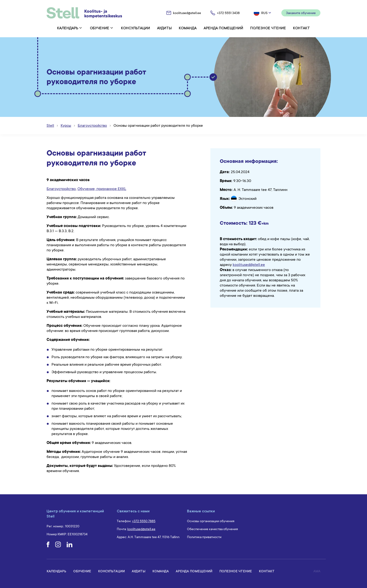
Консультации (136, 28)
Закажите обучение (301, 13)
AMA (317, 571)
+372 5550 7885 (144, 521)
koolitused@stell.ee (249, 265)
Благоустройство (61, 189)
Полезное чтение (268, 28)
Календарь (68, 28)
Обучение (100, 28)
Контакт (301, 28)
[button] (263, 13)
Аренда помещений (223, 28)
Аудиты (164, 28)
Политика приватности (204, 537)
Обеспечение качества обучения (212, 529)
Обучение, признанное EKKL (102, 189)
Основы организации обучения (211, 521)
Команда (188, 28)
